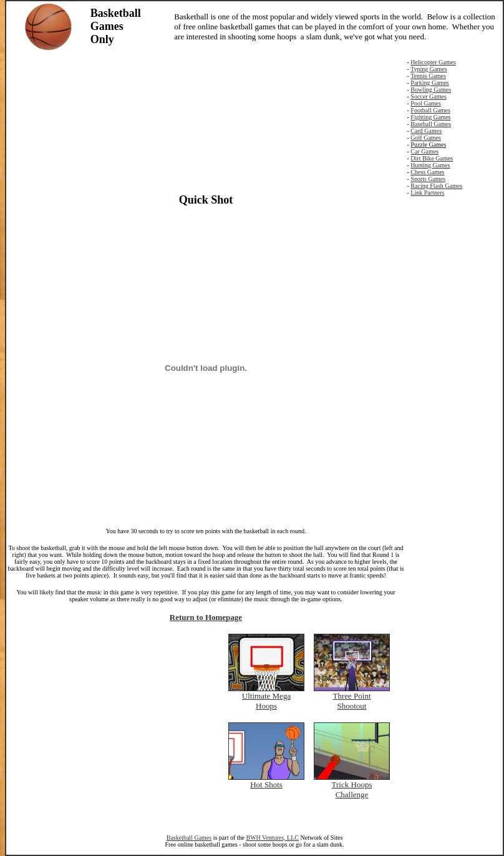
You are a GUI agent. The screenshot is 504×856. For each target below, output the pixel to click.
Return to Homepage (206, 617)
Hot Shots (266, 785)
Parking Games (429, 83)
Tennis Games (428, 76)
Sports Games (428, 179)
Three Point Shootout (351, 701)
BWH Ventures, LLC (272, 838)
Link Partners (427, 193)
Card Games (426, 131)
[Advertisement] (206, 121)
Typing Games (429, 69)
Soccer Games (428, 96)
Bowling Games (431, 90)
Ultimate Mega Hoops (266, 701)
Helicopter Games (433, 62)
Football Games (430, 110)
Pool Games (426, 103)
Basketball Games (189, 838)
